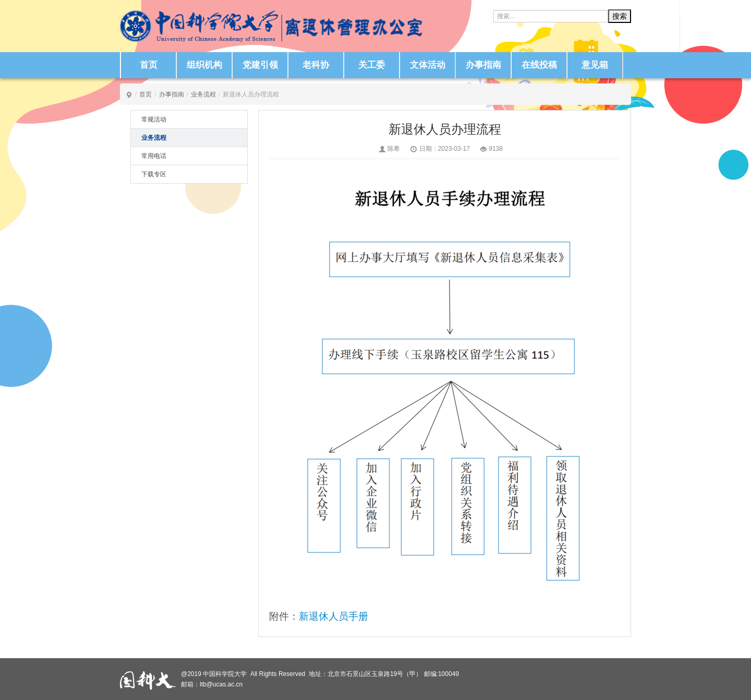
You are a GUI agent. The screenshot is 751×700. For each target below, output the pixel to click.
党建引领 (260, 65)
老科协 (316, 65)
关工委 (372, 65)
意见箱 (595, 65)
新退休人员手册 (334, 616)
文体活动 (428, 65)
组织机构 (204, 65)
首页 (149, 65)
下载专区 (154, 174)
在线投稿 (539, 65)
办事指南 (483, 65)
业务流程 (203, 94)
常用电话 (154, 156)
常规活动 (154, 119)
